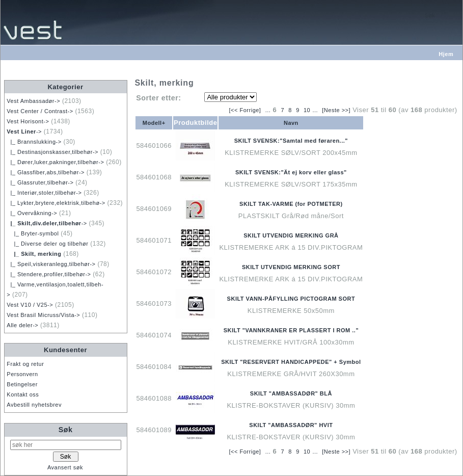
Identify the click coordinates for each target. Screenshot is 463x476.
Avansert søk (65, 467)
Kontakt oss (23, 394)
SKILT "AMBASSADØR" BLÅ (291, 393)
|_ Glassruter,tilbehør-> (40, 182)
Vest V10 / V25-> (30, 305)
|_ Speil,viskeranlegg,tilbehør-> (51, 264)
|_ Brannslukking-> (34, 142)
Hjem (446, 54)
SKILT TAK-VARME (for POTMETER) (291, 204)
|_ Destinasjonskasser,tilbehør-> (52, 152)
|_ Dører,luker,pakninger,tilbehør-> (55, 162)
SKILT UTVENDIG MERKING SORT (291, 267)
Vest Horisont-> (28, 121)
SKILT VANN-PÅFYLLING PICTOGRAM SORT (291, 299)
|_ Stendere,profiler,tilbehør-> (49, 274)
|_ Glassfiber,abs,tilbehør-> (46, 172)
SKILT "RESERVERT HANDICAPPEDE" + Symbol (291, 362)
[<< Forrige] (245, 110)
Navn (291, 123)
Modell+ (154, 123)
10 (307, 110)
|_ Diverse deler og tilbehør (47, 244)
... (268, 110)
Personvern (22, 374)
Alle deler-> (22, 325)
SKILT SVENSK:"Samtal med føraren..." (291, 141)
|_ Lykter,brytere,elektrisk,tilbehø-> (56, 203)
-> (24, 131)
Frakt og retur (25, 364)
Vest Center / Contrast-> (40, 111)
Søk (66, 430)
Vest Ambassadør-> (33, 101)
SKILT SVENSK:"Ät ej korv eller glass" (291, 172)
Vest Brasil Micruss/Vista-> (43, 315)
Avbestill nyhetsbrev (34, 405)
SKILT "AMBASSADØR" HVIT (291, 425)
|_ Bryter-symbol (33, 233)
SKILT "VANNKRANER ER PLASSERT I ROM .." (291, 330)
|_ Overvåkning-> (32, 213)
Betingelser (22, 384)
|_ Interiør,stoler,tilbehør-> (44, 193)
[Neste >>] (336, 110)
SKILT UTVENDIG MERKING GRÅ (291, 235)
